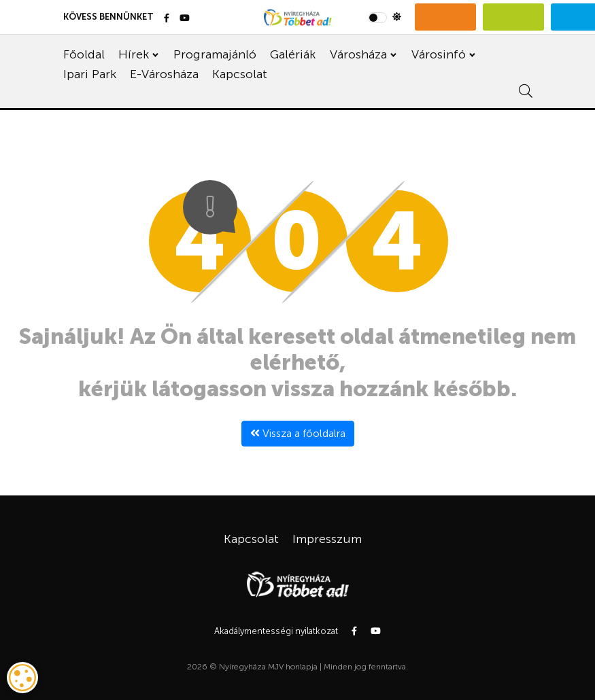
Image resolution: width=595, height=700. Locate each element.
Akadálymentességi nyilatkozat (276, 631)
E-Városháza (164, 74)
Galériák (293, 54)
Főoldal (84, 54)
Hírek (134, 54)
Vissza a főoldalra (298, 433)
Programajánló (215, 54)
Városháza (358, 54)
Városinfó (439, 54)
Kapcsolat (240, 74)
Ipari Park (90, 74)
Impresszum (327, 539)
